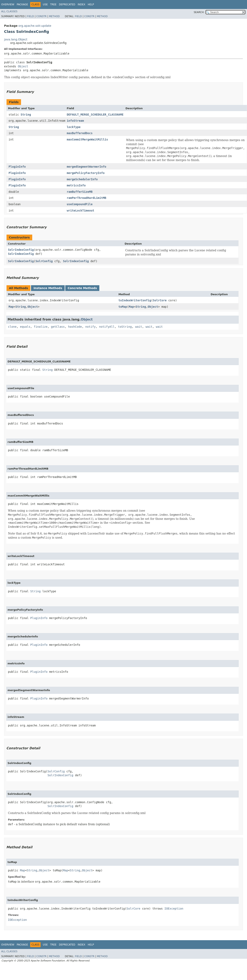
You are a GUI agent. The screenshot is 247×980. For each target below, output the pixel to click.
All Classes (9, 11)
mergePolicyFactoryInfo (86, 173)
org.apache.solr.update (35, 26)
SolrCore (160, 300)
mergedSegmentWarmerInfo (86, 167)
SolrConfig (44, 261)
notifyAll (107, 327)
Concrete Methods (82, 288)
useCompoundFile (80, 204)
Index (82, 4)
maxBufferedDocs (80, 133)
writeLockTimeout (80, 210)
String (26, 115)
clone (12, 327)
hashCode (75, 327)
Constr (41, 16)
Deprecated (67, 4)
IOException (174, 909)
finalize (40, 327)
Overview (8, 4)
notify (90, 327)
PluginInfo (17, 167)
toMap (123, 307)
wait (139, 327)
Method (54, 16)
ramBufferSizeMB (80, 192)
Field (30, 16)
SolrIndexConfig (21, 250)
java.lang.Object (16, 39)
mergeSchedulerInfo (82, 179)
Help (91, 4)
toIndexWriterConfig (135, 300)
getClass (58, 327)
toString (125, 327)
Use (45, 4)
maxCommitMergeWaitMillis (87, 139)
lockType (74, 127)
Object (23, 66)
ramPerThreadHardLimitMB (86, 198)
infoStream (75, 121)
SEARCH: (199, 12)
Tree (53, 4)
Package (22, 4)
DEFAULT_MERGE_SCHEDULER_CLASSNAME (95, 115)
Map (11, 307)
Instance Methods (48, 288)
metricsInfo (76, 185)
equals (25, 327)
